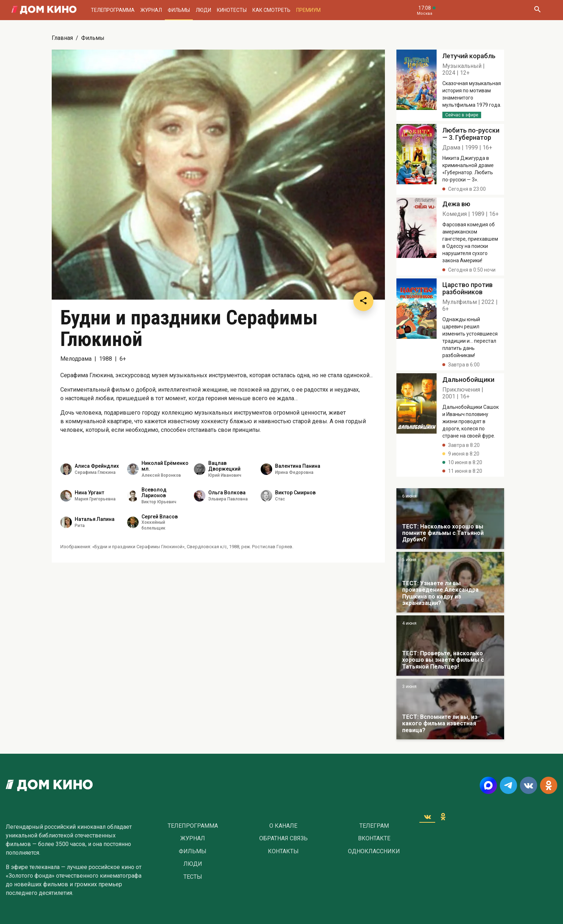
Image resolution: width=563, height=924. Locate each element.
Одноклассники (374, 851)
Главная (62, 38)
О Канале (283, 826)
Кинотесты (232, 10)
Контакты (283, 851)
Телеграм (374, 826)
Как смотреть (271, 10)
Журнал (151, 10)
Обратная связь (283, 838)
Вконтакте (374, 838)
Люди (203, 10)
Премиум (308, 10)
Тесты (193, 877)
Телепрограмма (113, 10)
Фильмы (179, 10)
